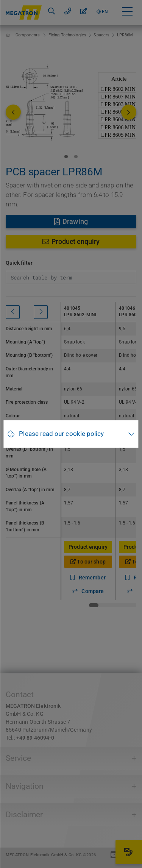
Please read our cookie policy (61, 434)
